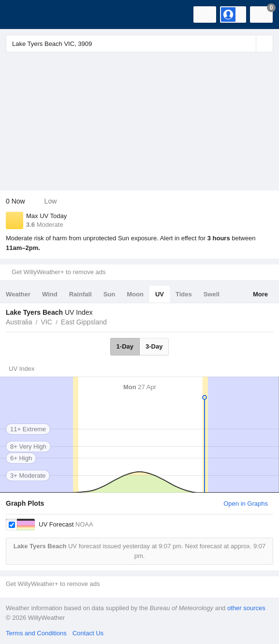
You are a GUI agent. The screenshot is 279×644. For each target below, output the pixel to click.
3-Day (154, 346)
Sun (110, 294)
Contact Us (88, 633)
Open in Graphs (246, 504)
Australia (19, 322)
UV (160, 294)
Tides (184, 294)
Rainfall (81, 294)
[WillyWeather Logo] (22, 15)
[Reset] (248, 44)
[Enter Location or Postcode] (139, 44)
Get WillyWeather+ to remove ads (59, 272)
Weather (18, 294)
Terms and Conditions (36, 633)
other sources (246, 608)
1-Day (125, 346)
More (260, 294)
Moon (135, 294)
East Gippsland (84, 322)
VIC (46, 322)
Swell (212, 294)
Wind (50, 294)
